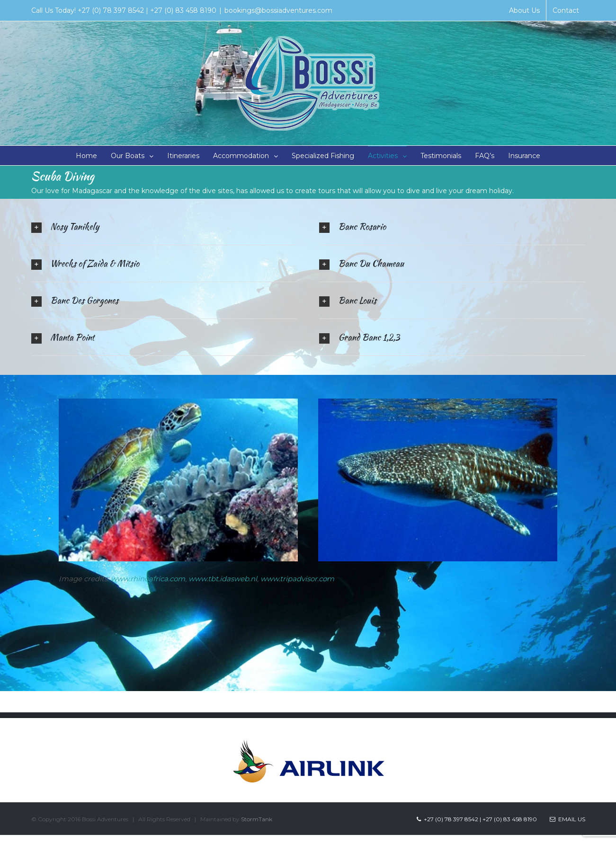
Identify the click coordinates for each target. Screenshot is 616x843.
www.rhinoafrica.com (148, 579)
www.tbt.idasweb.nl (223, 579)
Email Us (567, 819)
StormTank (257, 819)
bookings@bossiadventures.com (278, 10)
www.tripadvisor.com (297, 579)
